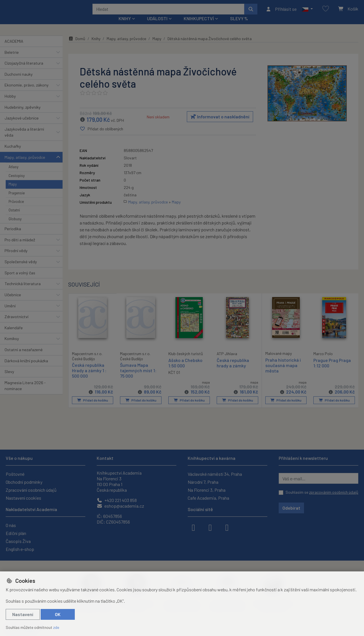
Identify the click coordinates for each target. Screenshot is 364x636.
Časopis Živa (18, 541)
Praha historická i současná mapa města (283, 373)
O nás (11, 525)
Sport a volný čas (20, 280)
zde (56, 627)
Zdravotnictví (16, 324)
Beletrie (12, 60)
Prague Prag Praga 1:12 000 (332, 371)
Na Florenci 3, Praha (207, 490)
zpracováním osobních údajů (334, 492)
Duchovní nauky (19, 82)
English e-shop (20, 549)
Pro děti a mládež (20, 247)
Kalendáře (14, 335)
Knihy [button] (125, 26)
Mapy (13, 192)
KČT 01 (174, 380)
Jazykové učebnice (22, 126)
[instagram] (210, 527)
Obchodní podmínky (24, 482)
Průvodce (16, 209)
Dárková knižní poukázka (26, 368)
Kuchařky (13, 154)
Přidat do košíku (93, 408)
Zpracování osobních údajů (31, 490)
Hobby (10, 104)
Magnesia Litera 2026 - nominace (25, 393)
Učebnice (13, 302)
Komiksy (12, 346)
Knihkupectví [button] (199, 26)
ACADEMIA (14, 49)
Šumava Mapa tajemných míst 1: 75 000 (138, 378)
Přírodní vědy (16, 258)
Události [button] (157, 26)
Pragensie (17, 200)
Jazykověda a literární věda (24, 140)
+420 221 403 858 (117, 500)
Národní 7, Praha (203, 482)
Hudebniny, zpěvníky (23, 115)
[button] (307, 13)
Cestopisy (17, 183)
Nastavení (23, 614)
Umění (10, 313)
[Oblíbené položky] (326, 13)
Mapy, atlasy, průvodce (25, 165)
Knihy (96, 46)
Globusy (15, 227)
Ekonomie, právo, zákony (27, 93)
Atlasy (14, 174)
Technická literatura (23, 291)
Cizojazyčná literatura (24, 71)
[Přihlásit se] (281, 13)
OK (58, 614)
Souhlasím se (322, 492)
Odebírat (291, 508)
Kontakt (105, 458)
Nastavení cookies (23, 498)
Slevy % (239, 26)
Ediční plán (16, 533)
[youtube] (227, 527)
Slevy (9, 379)
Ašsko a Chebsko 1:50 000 (185, 371)
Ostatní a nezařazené (24, 357)
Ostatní (14, 218)
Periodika (13, 236)
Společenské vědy (21, 269)
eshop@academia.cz (120, 506)
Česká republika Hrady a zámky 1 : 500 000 (89, 378)
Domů (77, 46)
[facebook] (193, 527)
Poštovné (15, 474)
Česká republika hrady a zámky (233, 371)
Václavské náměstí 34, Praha (215, 474)
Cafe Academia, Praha (208, 498)
